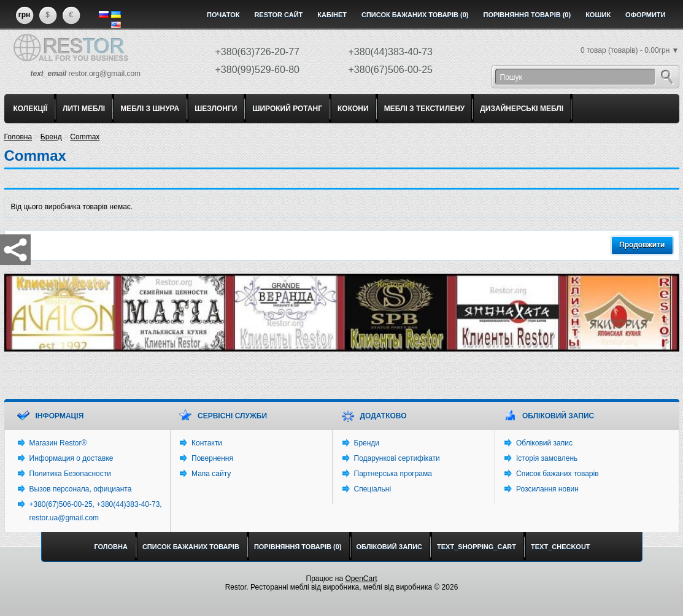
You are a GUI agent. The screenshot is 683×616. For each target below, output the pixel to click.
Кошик (598, 15)
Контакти (207, 443)
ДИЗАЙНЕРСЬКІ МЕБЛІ (522, 109)
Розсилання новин (547, 489)
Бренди (367, 443)
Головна (18, 137)
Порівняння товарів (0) (527, 15)
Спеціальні (373, 489)
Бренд (51, 137)
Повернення (212, 458)
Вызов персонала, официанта (81, 489)
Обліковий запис (544, 443)
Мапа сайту (211, 474)
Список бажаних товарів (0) (415, 15)
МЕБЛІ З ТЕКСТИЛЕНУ (425, 109)
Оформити (645, 15)
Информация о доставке (71, 458)
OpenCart (361, 579)
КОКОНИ (353, 109)
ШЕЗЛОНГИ (216, 109)
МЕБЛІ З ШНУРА (150, 109)
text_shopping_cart (477, 547)
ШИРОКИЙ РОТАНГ (287, 109)
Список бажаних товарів (558, 474)
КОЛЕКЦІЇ (31, 109)
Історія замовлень (547, 458)
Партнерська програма (393, 474)
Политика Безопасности (70, 474)
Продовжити (642, 245)
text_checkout (561, 547)
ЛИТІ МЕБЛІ (84, 109)
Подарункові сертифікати (397, 458)
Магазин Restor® (58, 443)
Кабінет (332, 15)
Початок (223, 15)
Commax (85, 137)
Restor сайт (278, 15)
